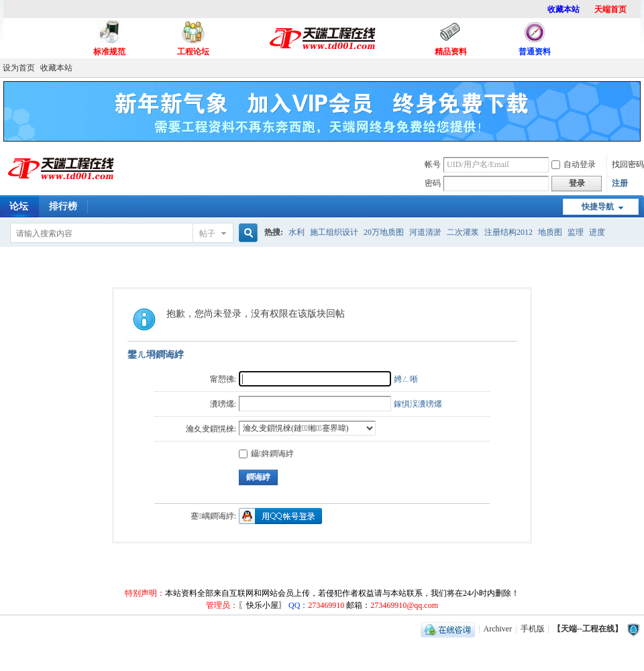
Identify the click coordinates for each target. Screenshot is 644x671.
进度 (597, 232)
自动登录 (574, 164)
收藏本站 (56, 68)
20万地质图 (384, 232)
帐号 (433, 164)
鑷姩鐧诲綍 (266, 454)
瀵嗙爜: (223, 404)
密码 (433, 183)
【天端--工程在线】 (588, 629)
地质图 (550, 232)
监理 (576, 232)
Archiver (498, 629)
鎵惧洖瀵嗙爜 (418, 404)
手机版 (533, 629)
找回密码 (628, 164)
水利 (297, 232)
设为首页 (19, 68)
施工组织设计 (334, 232)
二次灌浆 (463, 232)
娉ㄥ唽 (406, 379)
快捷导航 (598, 207)
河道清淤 (425, 232)
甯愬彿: (223, 379)
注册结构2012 (508, 232)
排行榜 (63, 206)
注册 (620, 183)
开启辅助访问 (641, 68)
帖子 (207, 234)
